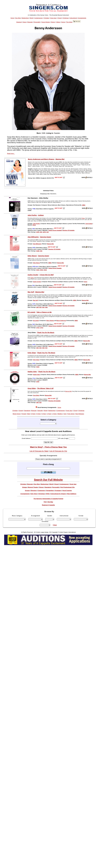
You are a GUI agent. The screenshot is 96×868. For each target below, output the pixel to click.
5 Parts (44, 414)
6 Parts (38, 414)
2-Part (38, 328)
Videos (58, 22)
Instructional (73, 18)
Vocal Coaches (67, 490)
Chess (83, 218)
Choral (60, 18)
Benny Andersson (61, 321)
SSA (41, 232)
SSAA (38, 270)
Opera (25, 22)
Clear (55, 525)
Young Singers (46, 22)
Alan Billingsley (33, 237)
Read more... (11, 153)
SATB (38, 232)
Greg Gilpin (32, 388)
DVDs (48, 494)
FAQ (45, 502)
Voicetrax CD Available (68, 326)
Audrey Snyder (33, 275)
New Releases (80, 414)
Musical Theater (33, 487)
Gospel (21, 411)
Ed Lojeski (31, 312)
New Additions (72, 494)
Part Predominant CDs (68, 487)
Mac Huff (31, 292)
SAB (37, 307)
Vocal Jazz (53, 18)
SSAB (38, 251)
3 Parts (49, 414)
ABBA (84, 205)
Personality (37, 22)
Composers (41, 490)
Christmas (66, 18)
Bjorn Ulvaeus (50, 321)
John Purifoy (32, 215)
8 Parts (33, 414)
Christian (46, 18)
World (31, 18)
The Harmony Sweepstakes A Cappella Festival (48, 499)
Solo (65, 414)
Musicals (30, 22)
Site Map (50, 502)
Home (12, 18)
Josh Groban (89, 224)
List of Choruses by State (39, 451)
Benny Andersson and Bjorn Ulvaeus (41, 159)
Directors (34, 490)
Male (29, 414)
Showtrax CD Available (68, 230)
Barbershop (25, 18)
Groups (27, 490)
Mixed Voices (17, 414)
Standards (27, 411)
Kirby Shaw (32, 353)
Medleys (60, 414)
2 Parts (54, 414)
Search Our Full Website (48, 480)
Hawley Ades (32, 372)
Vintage (25, 487)
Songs (63, 22)
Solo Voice (34, 494)
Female (24, 414)
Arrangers (58, 490)
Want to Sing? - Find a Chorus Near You (48, 447)
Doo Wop (18, 18)
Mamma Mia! (60, 159)
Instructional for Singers (58, 494)
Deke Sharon (32, 256)
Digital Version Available (55, 230)
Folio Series (71, 414)
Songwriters (50, 490)
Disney (53, 22)
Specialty (40, 411)
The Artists (69, 22)
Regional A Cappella (48, 505)
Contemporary (38, 18)
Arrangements (82, 18)
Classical (19, 22)
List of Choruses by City (58, 451)
